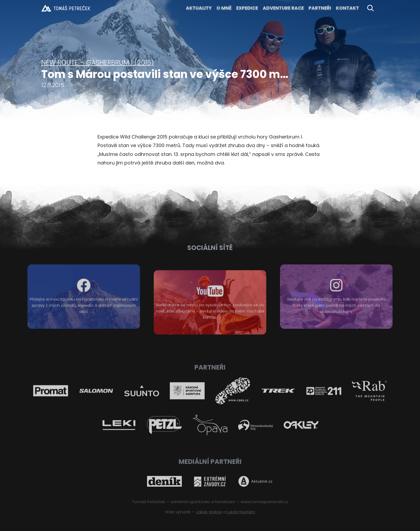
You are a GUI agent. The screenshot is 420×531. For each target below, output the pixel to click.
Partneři (320, 8)
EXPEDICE (247, 8)
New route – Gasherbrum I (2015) (97, 63)
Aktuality (199, 8)
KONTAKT (347, 8)
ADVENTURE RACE (283, 8)
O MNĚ (224, 8)
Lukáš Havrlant (241, 512)
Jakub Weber (209, 512)
